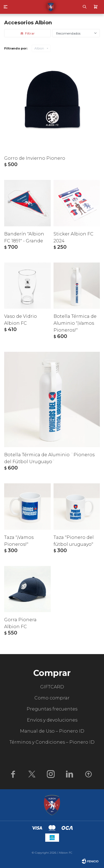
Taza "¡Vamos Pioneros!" (19, 541)
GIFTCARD (52, 687)
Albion (39, 48)
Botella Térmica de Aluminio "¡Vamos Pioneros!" (75, 323)
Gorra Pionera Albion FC (20, 623)
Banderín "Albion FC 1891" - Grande (24, 237)
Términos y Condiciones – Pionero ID (52, 742)
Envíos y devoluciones (52, 720)
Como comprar (52, 698)
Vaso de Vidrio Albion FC (21, 320)
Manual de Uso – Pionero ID (52, 731)
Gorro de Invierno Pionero (35, 158)
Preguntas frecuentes (52, 709)
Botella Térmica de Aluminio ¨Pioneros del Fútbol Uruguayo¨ (49, 458)
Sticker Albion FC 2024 (73, 237)
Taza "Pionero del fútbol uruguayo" (74, 541)
